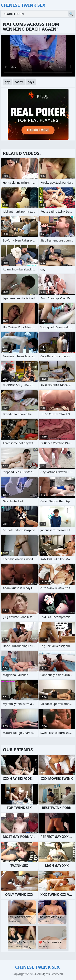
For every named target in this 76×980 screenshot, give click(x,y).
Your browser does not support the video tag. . (38, 56)
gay (7, 82)
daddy (19, 82)
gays (31, 82)
